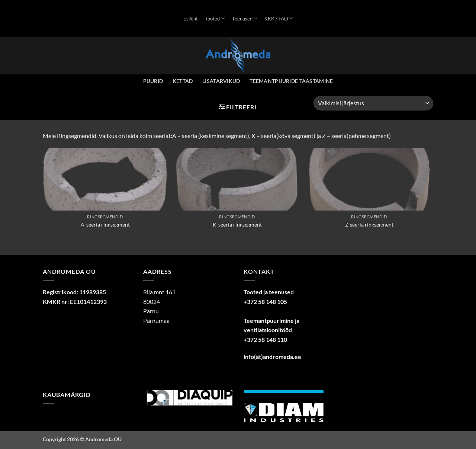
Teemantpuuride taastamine (291, 81)
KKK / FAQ (279, 18)
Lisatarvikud (221, 81)
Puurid (153, 81)
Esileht (191, 19)
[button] (238, 107)
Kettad (183, 81)
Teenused (245, 18)
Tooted (215, 18)
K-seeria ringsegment (237, 224)
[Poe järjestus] (373, 103)
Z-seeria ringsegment (369, 224)
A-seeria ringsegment (105, 224)
